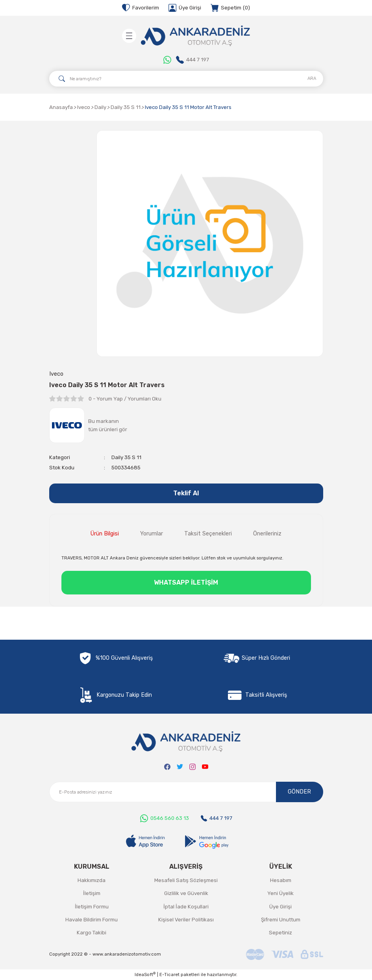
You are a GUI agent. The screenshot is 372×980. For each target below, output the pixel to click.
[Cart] (230, 8)
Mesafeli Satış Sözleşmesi (186, 880)
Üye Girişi (280, 907)
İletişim (92, 893)
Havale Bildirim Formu (92, 920)
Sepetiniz (280, 933)
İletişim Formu (92, 907)
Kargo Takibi (92, 933)
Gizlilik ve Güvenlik (186, 893)
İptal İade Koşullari (186, 907)
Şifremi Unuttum (281, 920)
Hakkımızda (92, 880)
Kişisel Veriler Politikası (186, 920)
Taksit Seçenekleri (208, 534)
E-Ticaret (169, 974)
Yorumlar (152, 534)
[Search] (186, 79)
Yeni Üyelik (280, 893)
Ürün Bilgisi (105, 534)
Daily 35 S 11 (126, 457)
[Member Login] (185, 8)
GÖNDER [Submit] (299, 792)
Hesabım (281, 880)
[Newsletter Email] (186, 792)
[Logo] (196, 36)
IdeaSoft (145, 974)
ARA (312, 78)
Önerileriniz (267, 534)
